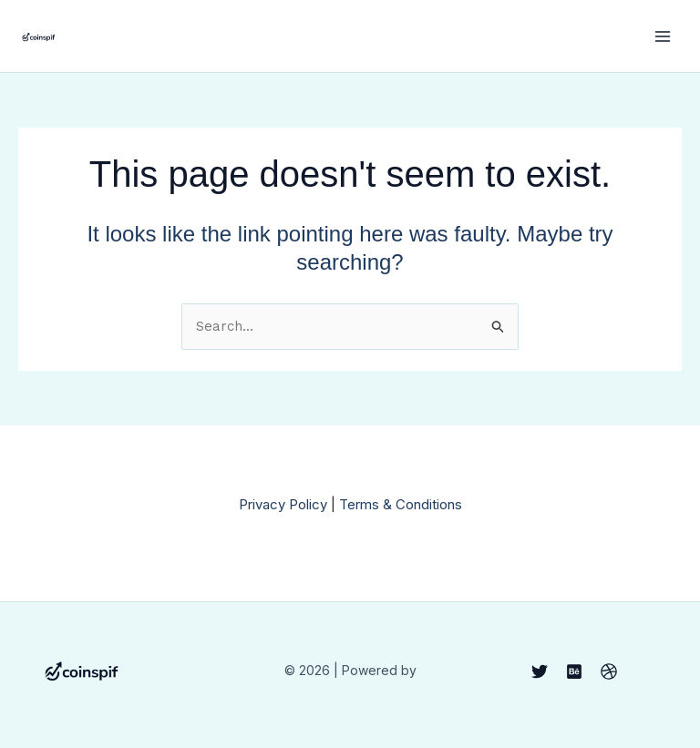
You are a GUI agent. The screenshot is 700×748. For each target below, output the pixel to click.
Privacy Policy (283, 504)
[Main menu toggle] (663, 36)
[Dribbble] (609, 671)
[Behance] (574, 671)
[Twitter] (540, 671)
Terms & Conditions (401, 504)
